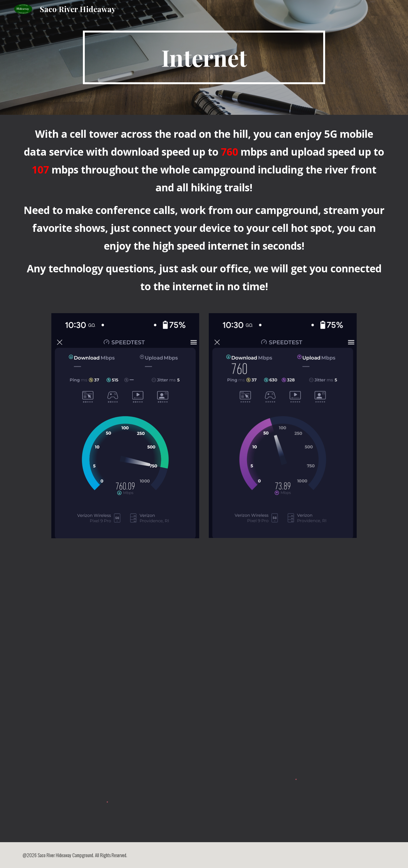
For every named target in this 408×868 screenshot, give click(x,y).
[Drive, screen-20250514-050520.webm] (204, 651)
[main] (204, 57)
